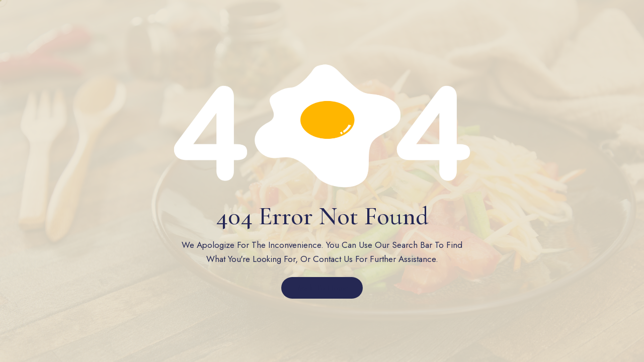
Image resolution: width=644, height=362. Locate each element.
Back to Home (322, 288)
